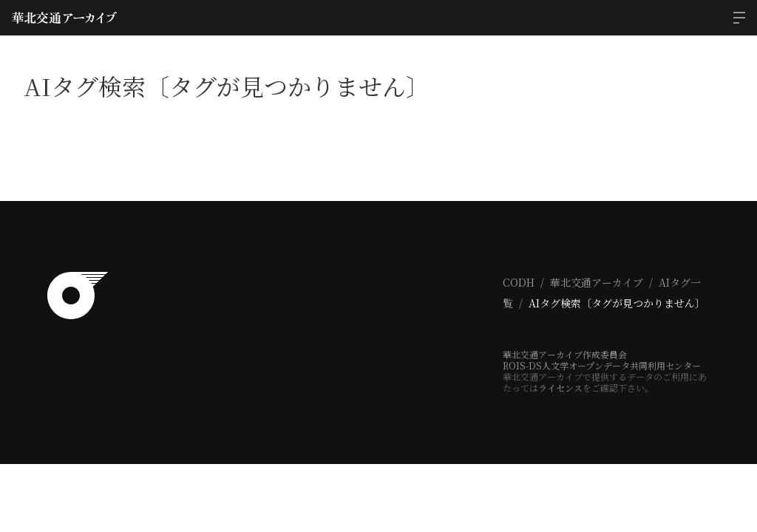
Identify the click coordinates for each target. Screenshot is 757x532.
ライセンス (560, 388)
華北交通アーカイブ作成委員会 (565, 354)
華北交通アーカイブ (597, 282)
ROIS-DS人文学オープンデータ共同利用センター (602, 365)
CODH (519, 282)
